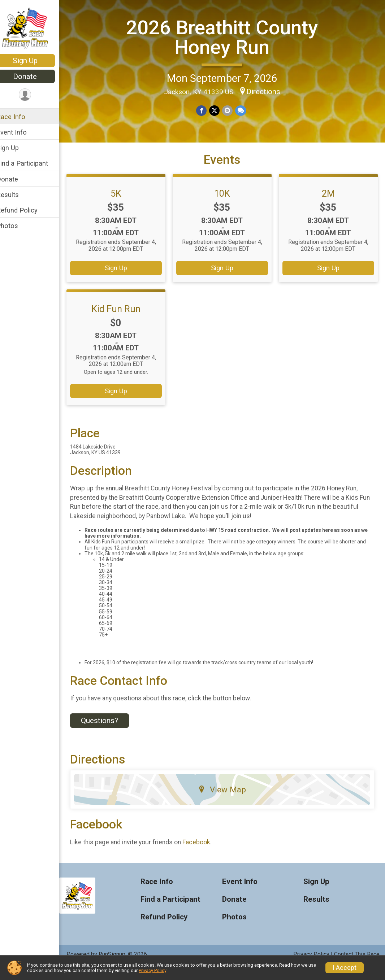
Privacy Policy (152, 970)
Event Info (21, 132)
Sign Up (34, 61)
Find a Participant (32, 163)
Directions (268, 91)
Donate (34, 76)
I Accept (345, 968)
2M (330, 206)
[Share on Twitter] (219, 110)
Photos (17, 226)
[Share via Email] (232, 110)
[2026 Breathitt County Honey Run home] (34, 28)
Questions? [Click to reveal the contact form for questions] (109, 733)
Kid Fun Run (124, 321)
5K (124, 206)
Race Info (20, 117)
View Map (227, 802)
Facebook (206, 855)
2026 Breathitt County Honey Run (227, 37)
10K (227, 206)
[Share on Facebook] (206, 110)
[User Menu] (34, 95)
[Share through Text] (245, 110)
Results (17, 195)
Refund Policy (26, 210)
